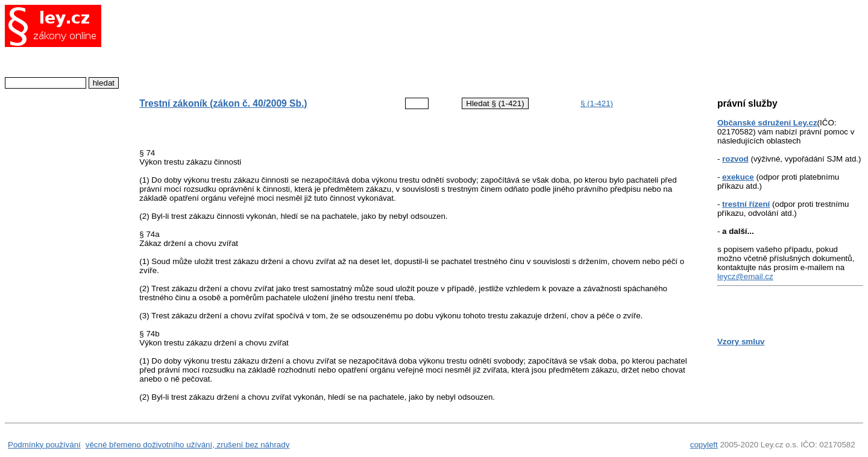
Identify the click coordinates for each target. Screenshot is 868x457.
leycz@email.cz (745, 276)
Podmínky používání (44, 445)
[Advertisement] (406, 45)
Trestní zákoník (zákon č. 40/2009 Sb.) (223, 103)
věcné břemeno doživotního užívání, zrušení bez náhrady (188, 445)
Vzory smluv (741, 342)
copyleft (704, 445)
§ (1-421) (597, 103)
